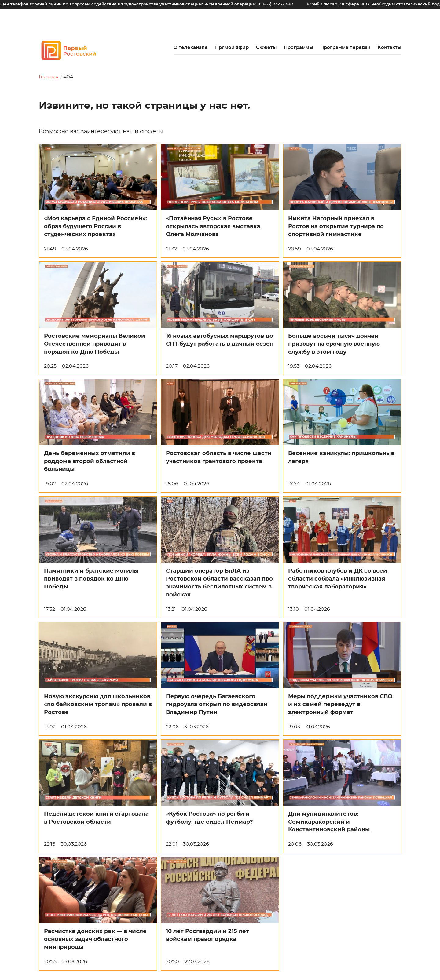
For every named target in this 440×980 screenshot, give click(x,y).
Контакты (389, 47)
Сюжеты (266, 47)
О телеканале (191, 47)
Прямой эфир (232, 47)
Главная (49, 77)
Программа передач (345, 47)
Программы (298, 47)
